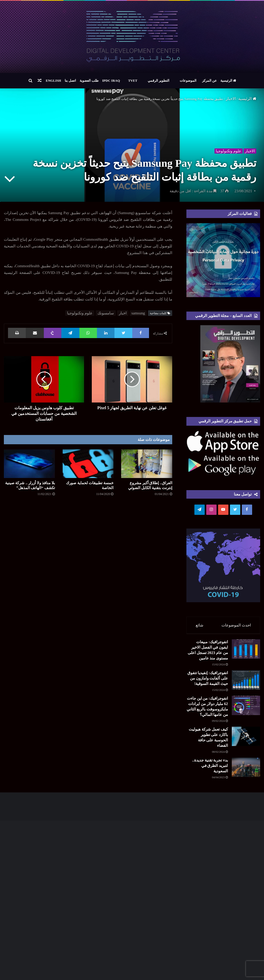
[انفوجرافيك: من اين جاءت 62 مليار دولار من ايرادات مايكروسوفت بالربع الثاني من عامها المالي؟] (246, 708)
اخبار (123, 313)
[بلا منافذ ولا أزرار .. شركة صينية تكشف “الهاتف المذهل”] (29, 464)
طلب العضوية (89, 81)
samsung (138, 313)
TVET (133, 81)
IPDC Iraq (111, 81)
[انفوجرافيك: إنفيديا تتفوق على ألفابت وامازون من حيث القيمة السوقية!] (246, 682)
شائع (200, 625)
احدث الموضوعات (236, 625)
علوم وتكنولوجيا (228, 150)
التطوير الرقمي (159, 81)
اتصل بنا (70, 81)
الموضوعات (188, 81)
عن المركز (209, 81)
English (53, 81)
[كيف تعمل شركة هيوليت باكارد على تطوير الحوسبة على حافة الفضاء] (246, 739)
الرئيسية (228, 81)
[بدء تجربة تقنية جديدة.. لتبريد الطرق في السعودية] (246, 770)
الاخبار (231, 99)
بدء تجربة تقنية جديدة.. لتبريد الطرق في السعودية (210, 768)
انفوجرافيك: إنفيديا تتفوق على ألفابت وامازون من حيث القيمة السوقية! (208, 681)
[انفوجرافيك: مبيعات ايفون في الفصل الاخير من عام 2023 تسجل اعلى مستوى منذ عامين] (246, 651)
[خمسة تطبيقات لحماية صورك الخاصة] (88, 464)
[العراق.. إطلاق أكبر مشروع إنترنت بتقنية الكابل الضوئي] (147, 464)
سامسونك (106, 313)
